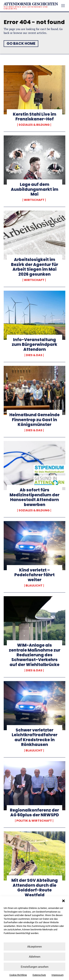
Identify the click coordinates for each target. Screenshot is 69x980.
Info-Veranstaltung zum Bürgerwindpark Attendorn (34, 345)
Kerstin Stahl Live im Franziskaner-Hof (35, 117)
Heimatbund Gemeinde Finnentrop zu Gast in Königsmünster (34, 420)
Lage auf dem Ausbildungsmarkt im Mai (35, 189)
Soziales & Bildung (34, 125)
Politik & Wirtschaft (34, 821)
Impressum (57, 975)
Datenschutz (39, 975)
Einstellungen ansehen (35, 967)
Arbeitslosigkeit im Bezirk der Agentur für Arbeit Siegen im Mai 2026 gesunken (35, 267)
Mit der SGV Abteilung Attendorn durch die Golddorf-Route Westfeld (35, 888)
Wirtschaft (34, 200)
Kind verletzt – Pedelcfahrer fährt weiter (34, 575)
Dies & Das (34, 355)
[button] (63, 901)
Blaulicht (34, 586)
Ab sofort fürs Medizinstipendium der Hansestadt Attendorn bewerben (34, 497)
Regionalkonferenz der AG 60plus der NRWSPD (34, 813)
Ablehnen (35, 957)
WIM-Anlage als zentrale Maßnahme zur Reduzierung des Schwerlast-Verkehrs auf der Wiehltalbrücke (35, 655)
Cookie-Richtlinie (18, 975)
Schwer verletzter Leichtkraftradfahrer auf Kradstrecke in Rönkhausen (35, 737)
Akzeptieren (34, 947)
